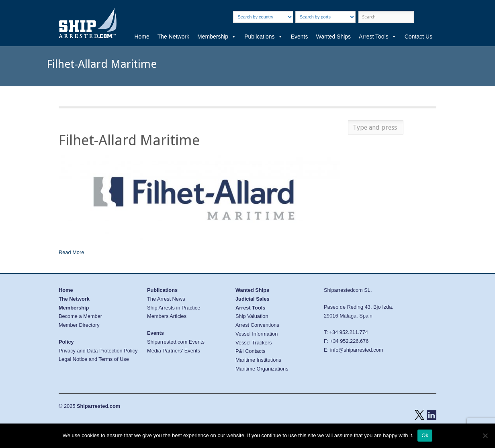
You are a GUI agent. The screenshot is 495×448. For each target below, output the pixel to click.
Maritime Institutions (258, 360)
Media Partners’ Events (174, 351)
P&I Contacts (251, 351)
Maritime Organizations (262, 369)
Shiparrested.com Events (176, 342)
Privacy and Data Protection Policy (98, 351)
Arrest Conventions (257, 325)
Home (142, 37)
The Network (173, 37)
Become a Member (80, 316)
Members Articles (167, 316)
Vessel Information (257, 334)
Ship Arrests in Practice (174, 308)
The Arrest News (166, 299)
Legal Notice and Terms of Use (94, 359)
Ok (425, 435)
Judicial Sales (253, 299)
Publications (264, 37)
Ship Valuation (252, 316)
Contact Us (418, 37)
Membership (217, 37)
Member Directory (79, 325)
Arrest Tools (378, 37)
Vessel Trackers (254, 343)
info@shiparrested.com (357, 350)
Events (300, 37)
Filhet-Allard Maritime (129, 140)
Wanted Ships (333, 37)
